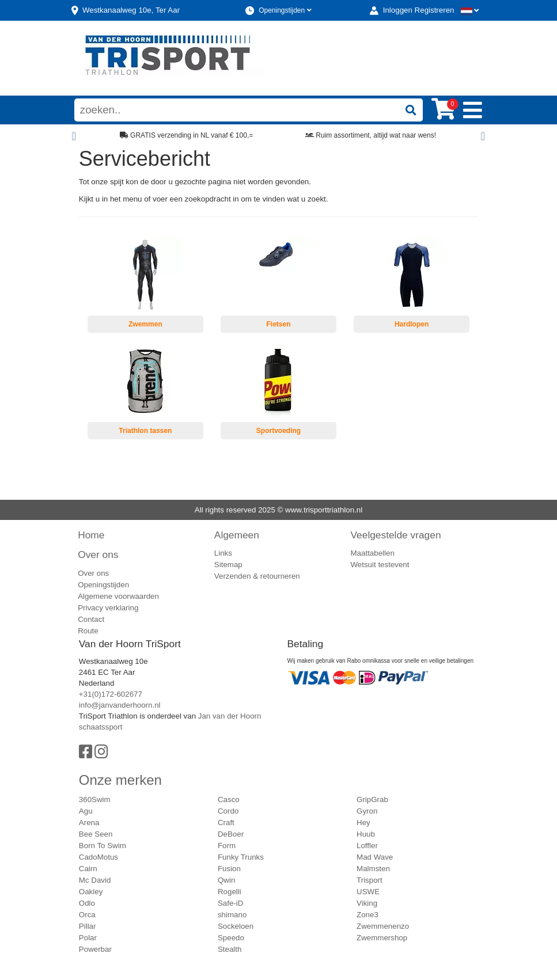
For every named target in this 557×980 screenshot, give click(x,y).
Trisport (370, 880)
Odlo (87, 903)
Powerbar (95, 949)
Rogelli (230, 892)
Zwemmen (145, 324)
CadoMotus (98, 857)
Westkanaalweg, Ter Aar (131, 10)
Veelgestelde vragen (396, 535)
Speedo (231, 938)
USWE (368, 892)
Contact (91, 619)
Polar (88, 938)
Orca (87, 915)
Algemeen (237, 535)
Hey (363, 823)
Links (223, 553)
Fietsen (278, 324)
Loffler (367, 846)
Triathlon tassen (145, 431)
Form (227, 846)
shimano (232, 915)
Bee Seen (96, 834)
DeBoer (231, 834)
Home (91, 535)
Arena (89, 823)
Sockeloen (236, 926)
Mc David (95, 880)
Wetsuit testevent (380, 565)
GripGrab (372, 799)
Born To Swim (103, 846)
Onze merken (120, 780)
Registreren (435, 10)
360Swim (95, 799)
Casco (229, 799)
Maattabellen (373, 553)
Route (88, 631)
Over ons (98, 554)
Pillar (88, 926)
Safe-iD (230, 903)
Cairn (88, 869)
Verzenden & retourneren (257, 576)
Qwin (226, 880)
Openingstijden (285, 10)
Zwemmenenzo (383, 926)
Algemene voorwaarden (118, 596)
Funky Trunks (241, 857)
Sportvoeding (278, 431)
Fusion (229, 869)
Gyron (367, 811)
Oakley (91, 892)
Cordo (228, 811)
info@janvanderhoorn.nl (120, 705)
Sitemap (228, 565)
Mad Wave (375, 857)
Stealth (230, 949)
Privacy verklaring (108, 608)
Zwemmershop (382, 938)
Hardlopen (412, 324)
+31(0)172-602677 (111, 694)
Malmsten (373, 869)
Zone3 (367, 915)
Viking (367, 903)
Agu (86, 811)
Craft (226, 823)
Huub (366, 834)
